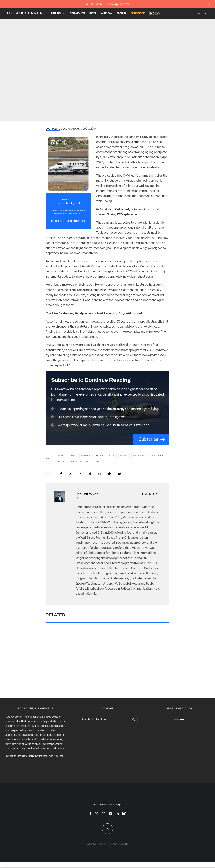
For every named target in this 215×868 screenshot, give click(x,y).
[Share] (61, 474)
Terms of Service (16, 756)
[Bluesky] (124, 814)
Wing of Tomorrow (79, 462)
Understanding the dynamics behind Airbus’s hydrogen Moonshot (98, 313)
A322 (74, 456)
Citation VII (139, 456)
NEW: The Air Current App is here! (108, 4)
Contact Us (56, 756)
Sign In (122, 13)
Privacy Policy (38, 756)
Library (56, 13)
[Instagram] (104, 814)
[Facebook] (90, 814)
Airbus (100, 456)
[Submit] (90, 474)
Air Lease (86, 456)
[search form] (104, 719)
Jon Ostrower (87, 494)
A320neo (61, 456)
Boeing (124, 456)
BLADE (112, 456)
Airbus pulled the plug (138, 142)
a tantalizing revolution (105, 290)
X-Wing (98, 462)
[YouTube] (110, 814)
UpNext (61, 462)
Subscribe (138, 13)
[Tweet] (70, 474)
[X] (97, 814)
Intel (93, 13)
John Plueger (157, 456)
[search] (134, 719)
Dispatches (77, 13)
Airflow (107, 13)
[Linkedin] (117, 814)
